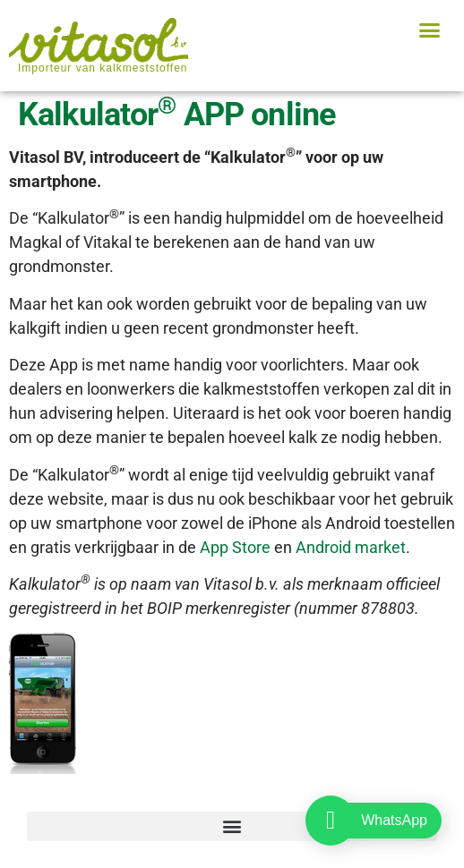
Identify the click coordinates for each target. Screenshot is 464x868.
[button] (429, 30)
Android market (351, 547)
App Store (235, 547)
